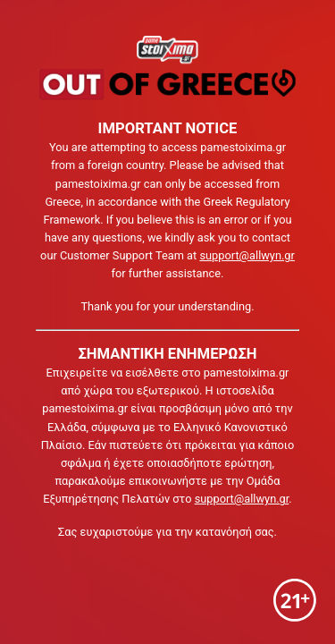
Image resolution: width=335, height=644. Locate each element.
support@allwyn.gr (247, 255)
